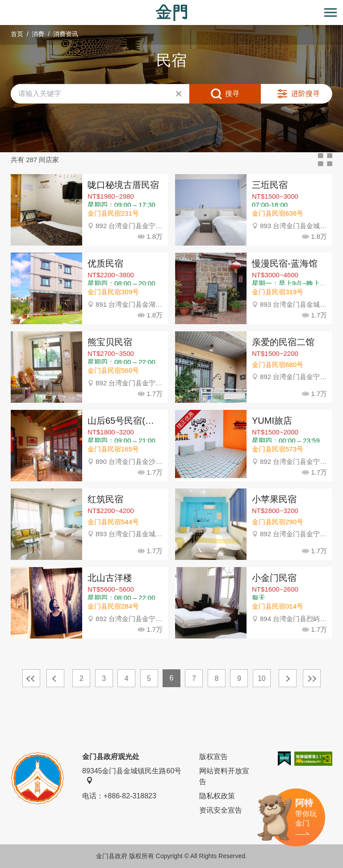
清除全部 (179, 94)
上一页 (55, 678)
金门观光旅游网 (171, 13)
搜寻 (232, 94)
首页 (17, 34)
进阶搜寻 (305, 94)
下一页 (288, 678)
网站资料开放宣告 (224, 776)
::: (3, 5)
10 (262, 678)
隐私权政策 (217, 796)
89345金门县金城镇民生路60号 (132, 776)
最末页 (312, 678)
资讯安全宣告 (221, 810)
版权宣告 (213, 757)
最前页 (31, 678)
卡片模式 (325, 160)
